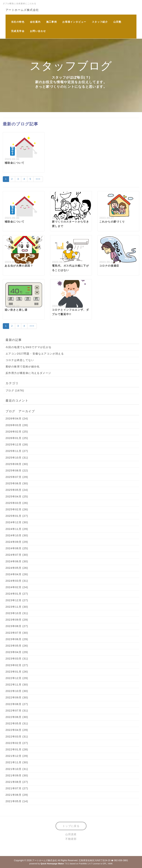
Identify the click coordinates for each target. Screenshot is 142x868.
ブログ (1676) (15, 390)
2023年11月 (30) (17, 607)
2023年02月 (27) (17, 665)
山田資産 (71, 834)
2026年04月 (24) (17, 419)
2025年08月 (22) (17, 471)
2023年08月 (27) (17, 626)
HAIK (110, 864)
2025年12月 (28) (17, 445)
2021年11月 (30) (17, 762)
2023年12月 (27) (17, 600)
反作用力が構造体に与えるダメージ (28, 373)
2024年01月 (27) (17, 594)
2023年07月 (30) (17, 633)
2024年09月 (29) (17, 542)
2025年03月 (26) (17, 503)
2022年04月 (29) (17, 730)
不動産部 (71, 839)
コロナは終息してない (20, 360)
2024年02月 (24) (17, 587)
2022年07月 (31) (17, 711)
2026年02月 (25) (17, 432)
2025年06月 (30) (17, 483)
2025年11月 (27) (17, 451)
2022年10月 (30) (17, 691)
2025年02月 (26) (17, 509)
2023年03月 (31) (17, 659)
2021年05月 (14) (17, 801)
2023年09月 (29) (17, 620)
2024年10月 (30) (17, 535)
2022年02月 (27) (17, 743)
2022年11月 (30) (17, 685)
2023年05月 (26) (17, 646)
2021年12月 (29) (17, 756)
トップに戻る (71, 826)
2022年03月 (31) (17, 737)
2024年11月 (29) (17, 529)
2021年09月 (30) (17, 775)
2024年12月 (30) (17, 522)
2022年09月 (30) (17, 697)
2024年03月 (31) (17, 581)
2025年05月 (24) (17, 490)
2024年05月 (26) (17, 568)
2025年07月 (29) (17, 477)
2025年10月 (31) (17, 458)
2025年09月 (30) (17, 464)
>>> (38, 179)
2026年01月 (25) (17, 438)
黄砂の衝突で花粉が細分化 (23, 367)
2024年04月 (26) (17, 574)
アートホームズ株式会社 (22, 10)
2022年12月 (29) (17, 678)
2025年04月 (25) (17, 497)
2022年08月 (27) (17, 704)
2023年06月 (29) (17, 639)
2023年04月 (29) (17, 652)
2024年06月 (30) (17, 561)
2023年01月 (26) (17, 672)
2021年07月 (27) (17, 788)
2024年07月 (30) (17, 555)
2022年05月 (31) (17, 723)
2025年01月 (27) (17, 516)
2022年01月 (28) (17, 749)
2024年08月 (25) (17, 548)
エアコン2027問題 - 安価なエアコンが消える (35, 354)
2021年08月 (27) (17, 782)
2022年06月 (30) (17, 717)
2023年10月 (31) (17, 613)
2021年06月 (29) (17, 795)
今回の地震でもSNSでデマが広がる (29, 347)
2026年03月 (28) (17, 425)
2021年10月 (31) (17, 769)
